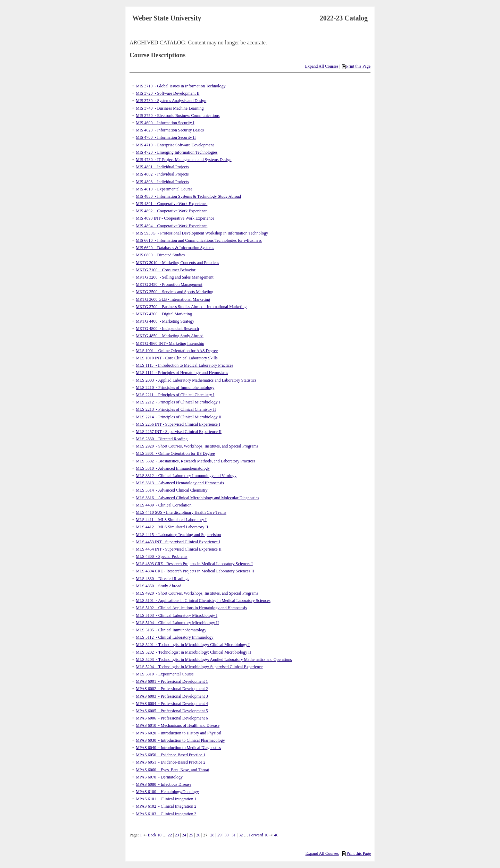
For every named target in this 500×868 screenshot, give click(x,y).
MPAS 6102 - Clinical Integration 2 (166, 806)
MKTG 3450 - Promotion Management (169, 284)
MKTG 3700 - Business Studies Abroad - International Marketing (191, 307)
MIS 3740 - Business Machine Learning (170, 108)
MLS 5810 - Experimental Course (165, 674)
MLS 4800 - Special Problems (161, 556)
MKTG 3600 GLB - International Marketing (173, 299)
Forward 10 (259, 835)
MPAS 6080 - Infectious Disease (164, 784)
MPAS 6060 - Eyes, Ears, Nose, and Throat (172, 770)
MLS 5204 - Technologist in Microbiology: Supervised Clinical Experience (199, 667)
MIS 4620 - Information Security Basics (170, 130)
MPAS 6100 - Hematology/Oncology (167, 792)
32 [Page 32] (241, 835)
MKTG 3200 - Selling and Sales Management (175, 277)
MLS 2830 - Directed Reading (162, 439)
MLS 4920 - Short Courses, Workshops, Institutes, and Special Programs (197, 593)
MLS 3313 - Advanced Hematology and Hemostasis (180, 483)
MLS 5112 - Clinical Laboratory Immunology (175, 637)
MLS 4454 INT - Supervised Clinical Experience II (179, 549)
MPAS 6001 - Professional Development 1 (172, 681)
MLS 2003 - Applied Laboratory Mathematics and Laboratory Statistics (196, 380)
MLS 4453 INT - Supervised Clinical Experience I (178, 542)
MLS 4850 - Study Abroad (159, 586)
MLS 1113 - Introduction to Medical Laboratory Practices (184, 365)
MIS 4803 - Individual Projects (162, 182)
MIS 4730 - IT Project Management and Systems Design (184, 160)
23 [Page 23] (177, 835)
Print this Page (356, 66)
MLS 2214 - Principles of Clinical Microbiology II (179, 417)
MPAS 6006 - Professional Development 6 (172, 718)
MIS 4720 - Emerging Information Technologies (177, 152)
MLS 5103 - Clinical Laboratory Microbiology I (177, 615)
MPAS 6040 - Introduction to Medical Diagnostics (178, 748)
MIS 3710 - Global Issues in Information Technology (181, 86)
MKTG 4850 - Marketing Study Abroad (170, 336)
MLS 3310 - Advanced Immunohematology (173, 468)
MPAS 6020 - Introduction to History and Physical (178, 733)
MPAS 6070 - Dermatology (159, 777)
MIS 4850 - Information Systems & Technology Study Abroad (188, 196)
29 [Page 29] (219, 835)
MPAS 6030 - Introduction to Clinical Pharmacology (180, 740)
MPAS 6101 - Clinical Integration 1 (166, 799)
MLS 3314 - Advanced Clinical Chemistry (172, 490)
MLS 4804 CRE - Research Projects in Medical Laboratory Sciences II (195, 571)
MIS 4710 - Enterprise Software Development (175, 145)
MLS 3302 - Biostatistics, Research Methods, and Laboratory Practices (195, 461)
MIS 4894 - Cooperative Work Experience (172, 226)
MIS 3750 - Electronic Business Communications (178, 116)
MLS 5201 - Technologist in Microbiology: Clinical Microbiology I (193, 645)
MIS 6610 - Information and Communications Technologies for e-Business (199, 240)
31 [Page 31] (234, 835)
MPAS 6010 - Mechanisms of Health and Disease (178, 725)
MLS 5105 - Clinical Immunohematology (171, 630)
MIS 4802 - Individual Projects (162, 174)
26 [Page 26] (198, 835)
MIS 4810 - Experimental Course (164, 189)
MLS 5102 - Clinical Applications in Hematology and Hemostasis (191, 608)
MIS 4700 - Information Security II (166, 137)
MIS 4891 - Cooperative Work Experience (172, 204)
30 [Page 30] (226, 835)
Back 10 (155, 835)
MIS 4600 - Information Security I (165, 123)
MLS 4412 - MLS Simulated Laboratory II (172, 527)
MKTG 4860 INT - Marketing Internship (170, 343)
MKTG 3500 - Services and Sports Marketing (174, 292)
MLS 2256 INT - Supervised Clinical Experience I (178, 424)
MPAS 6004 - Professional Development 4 (172, 704)
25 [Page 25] (191, 835)
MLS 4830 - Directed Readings (162, 579)
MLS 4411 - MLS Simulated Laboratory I (171, 520)
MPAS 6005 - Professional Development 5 (172, 711)
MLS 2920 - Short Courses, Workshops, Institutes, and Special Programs (197, 446)
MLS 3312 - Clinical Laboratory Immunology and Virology (186, 476)
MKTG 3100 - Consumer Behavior (166, 270)
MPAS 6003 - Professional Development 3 (172, 696)
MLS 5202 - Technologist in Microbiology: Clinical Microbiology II (193, 652)
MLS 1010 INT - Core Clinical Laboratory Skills (177, 358)
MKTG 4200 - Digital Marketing (164, 314)
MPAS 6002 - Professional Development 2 (172, 689)
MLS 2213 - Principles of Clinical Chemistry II (176, 409)
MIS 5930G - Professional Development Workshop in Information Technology (202, 233)
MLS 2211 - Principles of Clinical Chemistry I (175, 395)
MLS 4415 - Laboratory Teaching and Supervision (178, 535)
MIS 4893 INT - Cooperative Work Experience (175, 218)
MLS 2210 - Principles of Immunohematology (175, 388)
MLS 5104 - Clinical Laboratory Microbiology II (177, 623)
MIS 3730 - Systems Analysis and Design (171, 101)
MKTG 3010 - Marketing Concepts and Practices (177, 263)
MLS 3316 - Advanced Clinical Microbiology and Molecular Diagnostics (197, 498)
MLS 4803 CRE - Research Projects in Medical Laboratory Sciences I (194, 564)
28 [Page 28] (212, 835)
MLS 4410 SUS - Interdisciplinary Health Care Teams (181, 512)
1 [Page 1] (141, 835)
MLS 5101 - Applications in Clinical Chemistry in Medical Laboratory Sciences (203, 601)
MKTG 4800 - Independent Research (167, 329)
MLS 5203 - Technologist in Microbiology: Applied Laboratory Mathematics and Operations (214, 659)
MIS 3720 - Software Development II (168, 93)
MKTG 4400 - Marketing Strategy (165, 321)
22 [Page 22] (170, 835)
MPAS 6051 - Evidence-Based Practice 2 (170, 762)
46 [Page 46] (276, 835)
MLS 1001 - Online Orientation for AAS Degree (177, 351)
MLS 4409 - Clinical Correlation (164, 505)
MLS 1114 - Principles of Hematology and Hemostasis (182, 373)
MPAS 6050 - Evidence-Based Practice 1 (170, 755)
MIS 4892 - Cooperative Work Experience (172, 211)
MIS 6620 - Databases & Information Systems (175, 248)
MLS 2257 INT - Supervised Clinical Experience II (179, 432)
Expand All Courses (322, 66)
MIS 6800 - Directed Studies (160, 255)
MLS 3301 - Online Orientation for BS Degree (175, 453)
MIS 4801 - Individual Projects (162, 167)
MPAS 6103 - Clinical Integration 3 (166, 814)
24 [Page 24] (184, 835)
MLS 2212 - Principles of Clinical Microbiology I (178, 402)
